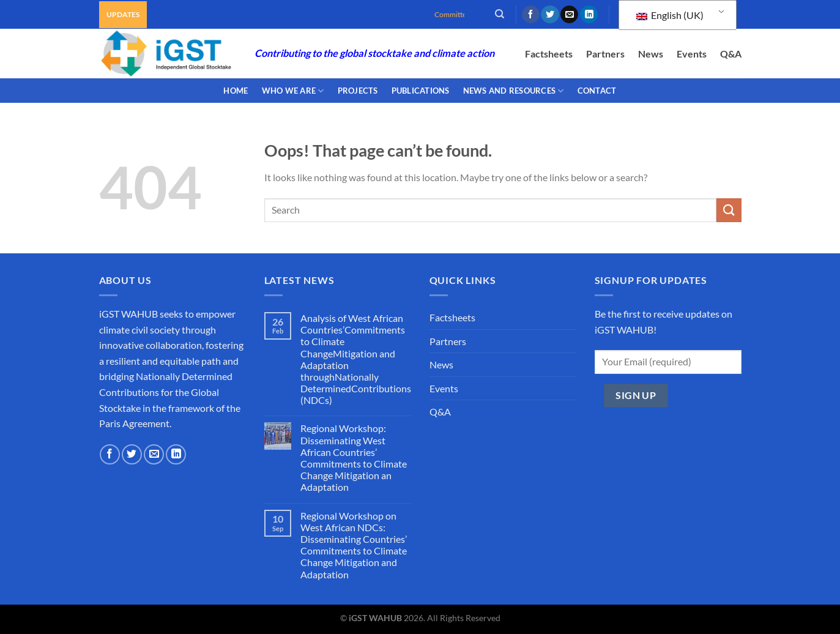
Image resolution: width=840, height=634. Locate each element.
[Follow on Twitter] (550, 15)
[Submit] (729, 210)
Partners (605, 54)
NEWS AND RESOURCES (514, 91)
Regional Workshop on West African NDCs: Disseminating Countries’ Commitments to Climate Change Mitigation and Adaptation (354, 545)
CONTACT (597, 91)
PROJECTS (358, 91)
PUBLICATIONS (421, 91)
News (651, 54)
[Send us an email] (569, 15)
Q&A (731, 54)
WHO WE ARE (293, 91)
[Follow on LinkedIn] (589, 15)
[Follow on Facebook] (531, 15)
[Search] (500, 14)
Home (236, 91)
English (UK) (670, 15)
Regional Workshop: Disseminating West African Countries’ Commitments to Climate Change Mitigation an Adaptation (354, 457)
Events (692, 54)
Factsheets (549, 54)
